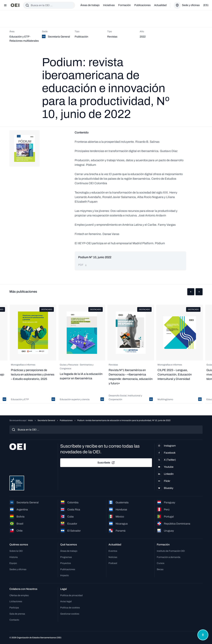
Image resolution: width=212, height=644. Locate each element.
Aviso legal (66, 601)
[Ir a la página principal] (15, 5)
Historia (14, 557)
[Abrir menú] (5, 5)
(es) (206, 5)
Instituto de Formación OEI (171, 551)
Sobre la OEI (16, 551)
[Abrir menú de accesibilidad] (203, 635)
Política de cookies (70, 608)
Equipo (13, 563)
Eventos (113, 551)
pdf (83, 265)
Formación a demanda (169, 557)
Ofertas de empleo (19, 595)
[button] (191, 292)
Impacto (64, 575)
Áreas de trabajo (90, 5)
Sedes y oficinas (18, 569)
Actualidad (160, 5)
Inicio (30, 420)
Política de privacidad (71, 595)
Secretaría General (46, 420)
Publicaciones (142, 5)
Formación (124, 5)
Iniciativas (109, 5)
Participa (14, 608)
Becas (160, 569)
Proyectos (66, 563)
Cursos (161, 563)
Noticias (113, 557)
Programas (66, 557)
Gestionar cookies (70, 614)
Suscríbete (106, 463)
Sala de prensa (17, 614)
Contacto (14, 620)
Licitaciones (16, 601)
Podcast (113, 563)
